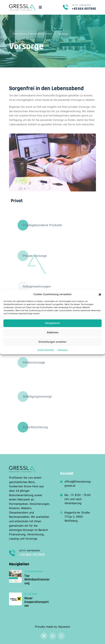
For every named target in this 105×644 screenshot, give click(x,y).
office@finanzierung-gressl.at (76, 484)
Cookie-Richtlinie (46, 350)
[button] (100, 294)
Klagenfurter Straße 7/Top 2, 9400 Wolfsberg (75, 517)
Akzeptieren (52, 323)
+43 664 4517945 (84, 9)
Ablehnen (53, 332)
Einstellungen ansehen (52, 342)
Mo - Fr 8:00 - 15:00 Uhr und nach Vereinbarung (75, 499)
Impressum (63, 350)
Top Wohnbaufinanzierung (37, 579)
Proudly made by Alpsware (52, 627)
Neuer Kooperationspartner (37, 602)
